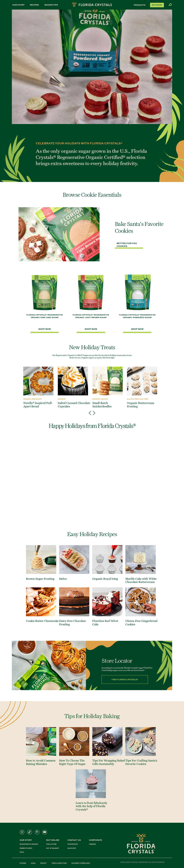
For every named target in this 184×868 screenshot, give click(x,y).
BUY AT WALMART (53, 848)
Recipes (34, 5)
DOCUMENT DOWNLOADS (81, 863)
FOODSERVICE (73, 844)
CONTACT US (74, 840)
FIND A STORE (51, 844)
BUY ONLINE (53, 840)
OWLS (22, 852)
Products (140, 5)
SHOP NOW (45, 329)
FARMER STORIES (26, 848)
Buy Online (157, 5)
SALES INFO (72, 848)
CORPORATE (95, 840)
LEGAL (33, 863)
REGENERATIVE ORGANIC (29, 844)
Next (93, 410)
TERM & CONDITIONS (59, 863)
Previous (91, 410)
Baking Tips (51, 5)
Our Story (18, 5)
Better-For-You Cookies (127, 245)
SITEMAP (23, 863)
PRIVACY (43, 863)
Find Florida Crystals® (125, 679)
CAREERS (92, 844)
